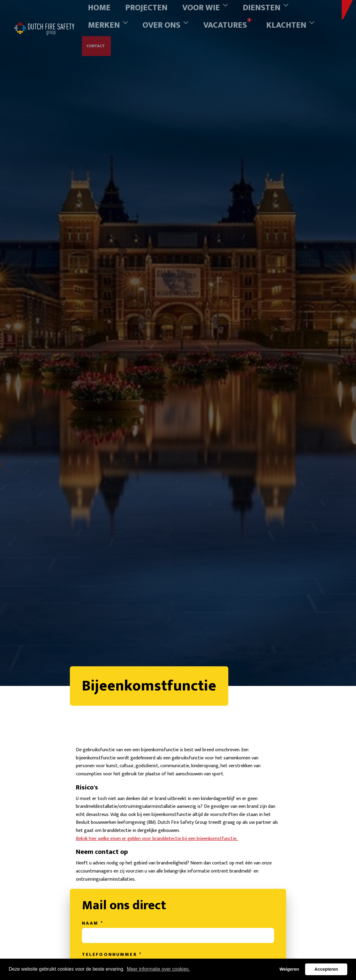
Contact (97, 19)
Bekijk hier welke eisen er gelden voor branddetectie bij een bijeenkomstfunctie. (152, 884)
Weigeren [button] (289, 969)
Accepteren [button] (326, 969)
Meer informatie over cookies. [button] (158, 969)
